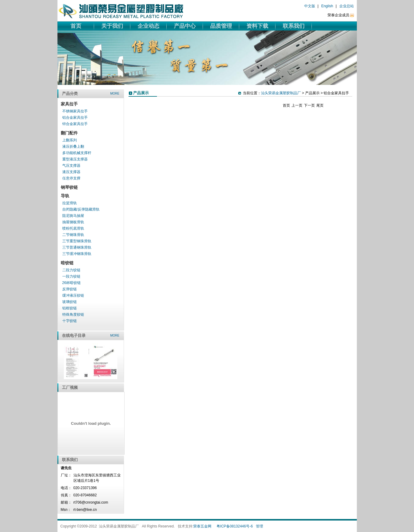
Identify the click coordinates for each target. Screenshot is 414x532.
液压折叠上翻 (73, 147)
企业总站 (347, 6)
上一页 (297, 105)
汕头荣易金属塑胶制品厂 (281, 93)
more (115, 94)
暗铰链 (67, 263)
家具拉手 (69, 104)
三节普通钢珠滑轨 (77, 247)
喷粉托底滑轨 (73, 228)
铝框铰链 (70, 308)
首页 (76, 26)
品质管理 (221, 26)
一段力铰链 (71, 276)
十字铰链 (70, 321)
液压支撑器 (71, 172)
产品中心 (185, 26)
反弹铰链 (70, 289)
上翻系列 (70, 140)
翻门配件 (69, 133)
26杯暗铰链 (72, 283)
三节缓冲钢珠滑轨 (77, 254)
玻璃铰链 (70, 302)
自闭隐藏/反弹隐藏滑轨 (81, 209)
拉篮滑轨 (70, 203)
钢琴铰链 (69, 187)
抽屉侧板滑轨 (73, 222)
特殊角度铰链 (73, 314)
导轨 (65, 196)
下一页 (309, 105)
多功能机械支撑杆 (77, 153)
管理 (259, 526)
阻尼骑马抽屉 (73, 216)
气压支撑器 (71, 166)
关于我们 (112, 26)
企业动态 (148, 26)
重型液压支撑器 (75, 159)
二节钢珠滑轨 (73, 235)
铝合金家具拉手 (75, 118)
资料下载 (257, 26)
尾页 (320, 105)
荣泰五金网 (202, 526)
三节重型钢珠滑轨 (77, 241)
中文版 (310, 6)
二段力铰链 (71, 270)
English (327, 6)
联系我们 (294, 26)
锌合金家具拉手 (75, 124)
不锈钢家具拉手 (75, 111)
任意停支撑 (71, 178)
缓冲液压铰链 (73, 295)
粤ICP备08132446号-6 (235, 526)
